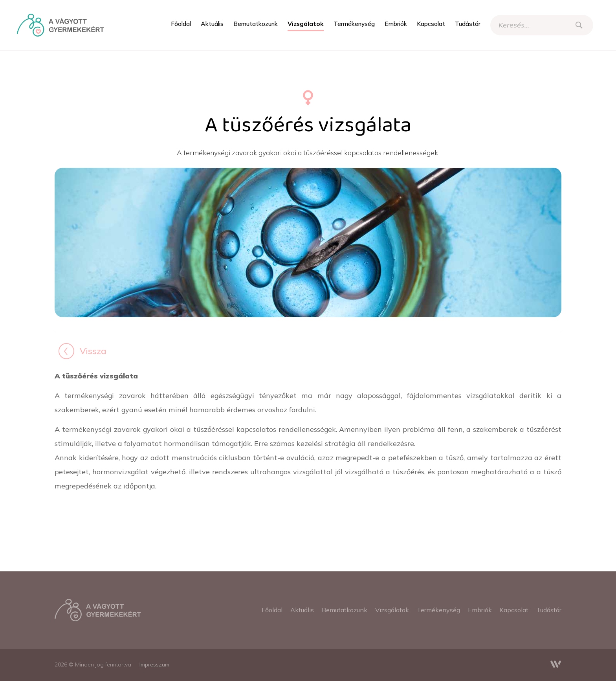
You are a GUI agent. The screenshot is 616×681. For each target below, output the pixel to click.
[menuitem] (181, 24)
